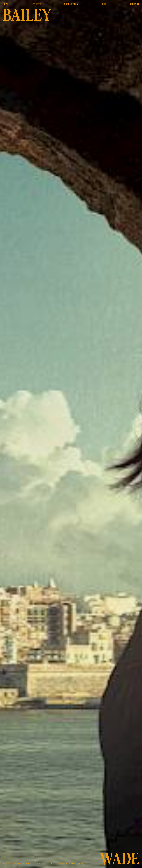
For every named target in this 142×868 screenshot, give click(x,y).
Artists (36, 4)
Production (71, 4)
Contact (134, 4)
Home (6, 4)
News (104, 4)
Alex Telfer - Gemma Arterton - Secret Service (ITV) (49, 864)
